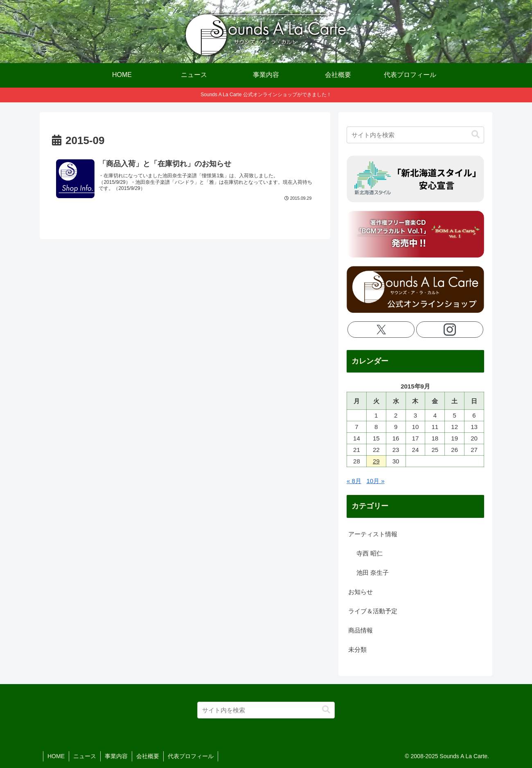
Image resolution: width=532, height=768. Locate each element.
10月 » (375, 481)
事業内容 (116, 756)
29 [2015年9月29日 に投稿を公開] (376, 461)
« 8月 (354, 481)
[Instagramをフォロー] (450, 330)
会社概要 (148, 756)
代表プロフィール (191, 756)
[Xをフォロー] (381, 330)
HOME (56, 756)
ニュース (85, 756)
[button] (476, 134)
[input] (415, 135)
